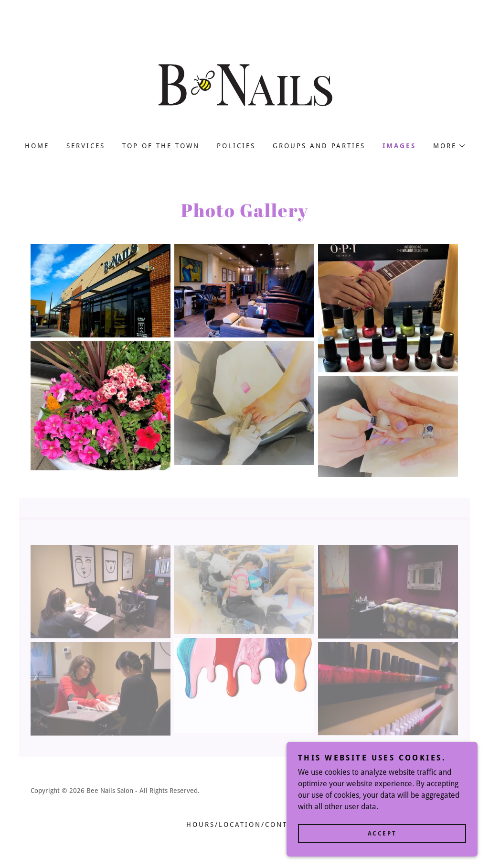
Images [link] (399, 146)
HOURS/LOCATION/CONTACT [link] (244, 825)
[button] (449, 146)
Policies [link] (236, 146)
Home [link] (37, 146)
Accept (382, 840)
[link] (244, 84)
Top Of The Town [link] (161, 146)
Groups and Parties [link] (319, 146)
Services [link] (86, 146)
